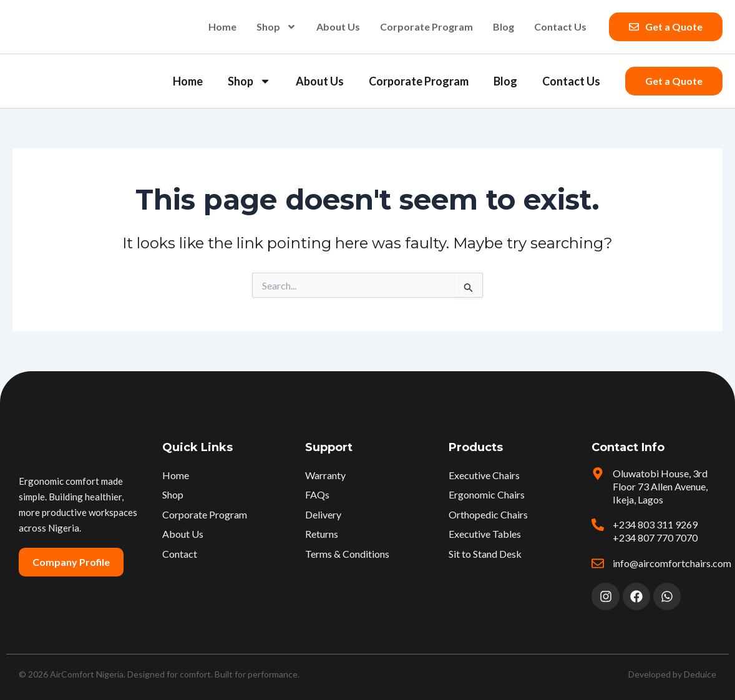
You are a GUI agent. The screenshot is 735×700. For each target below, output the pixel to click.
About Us (338, 27)
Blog (504, 27)
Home (222, 27)
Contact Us (560, 27)
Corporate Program (426, 27)
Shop (276, 27)
